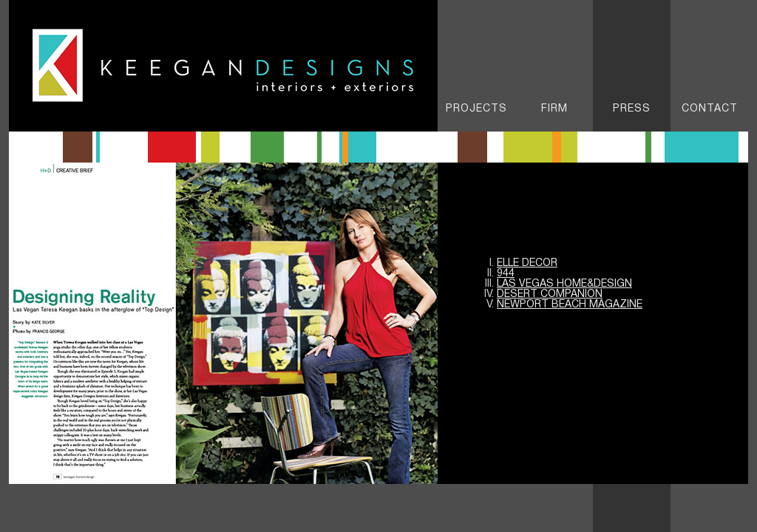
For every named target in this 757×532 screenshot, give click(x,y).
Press (632, 109)
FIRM (554, 109)
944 (506, 274)
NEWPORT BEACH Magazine (570, 305)
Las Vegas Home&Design (564, 284)
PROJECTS (476, 109)
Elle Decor (527, 263)
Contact (710, 109)
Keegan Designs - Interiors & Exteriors (223, 66)
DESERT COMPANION (550, 294)
